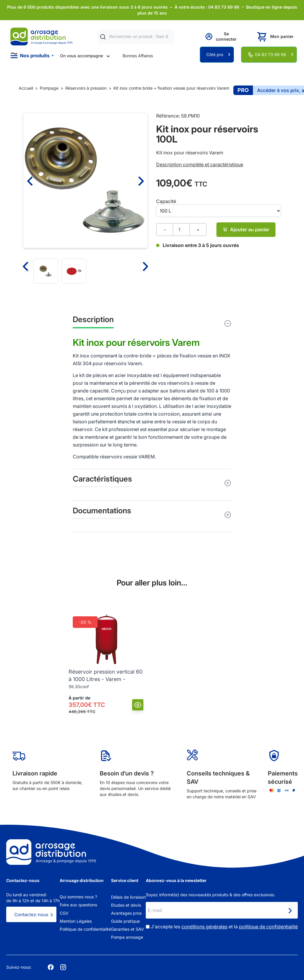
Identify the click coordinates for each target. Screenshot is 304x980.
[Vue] (138, 705)
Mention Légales (76, 921)
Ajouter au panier (246, 229)
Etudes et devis (126, 905)
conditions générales (204, 927)
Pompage (49, 88)
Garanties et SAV (128, 929)
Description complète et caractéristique (200, 164)
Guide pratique (125, 921)
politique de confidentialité (268, 927)
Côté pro (215, 54)
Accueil (26, 88)
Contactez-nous (31, 915)
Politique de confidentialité (85, 929)
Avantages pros (126, 913)
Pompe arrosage (127, 937)
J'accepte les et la (224, 927)
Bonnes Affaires (138, 56)
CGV (64, 913)
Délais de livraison (128, 897)
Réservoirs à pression (86, 88)
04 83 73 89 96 (271, 54)
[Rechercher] (103, 37)
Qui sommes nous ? (78, 897)
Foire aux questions (78, 905)
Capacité (166, 201)
